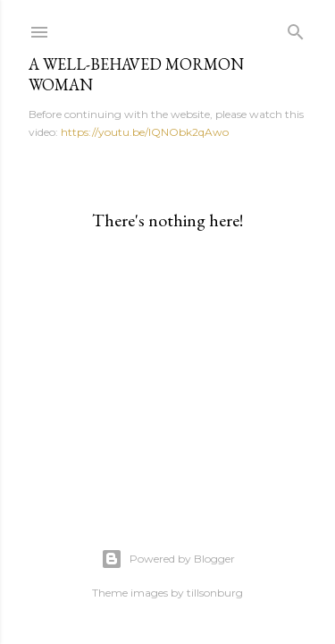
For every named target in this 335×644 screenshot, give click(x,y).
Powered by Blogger (168, 559)
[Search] (296, 28)
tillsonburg (215, 593)
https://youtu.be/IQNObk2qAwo (145, 132)
